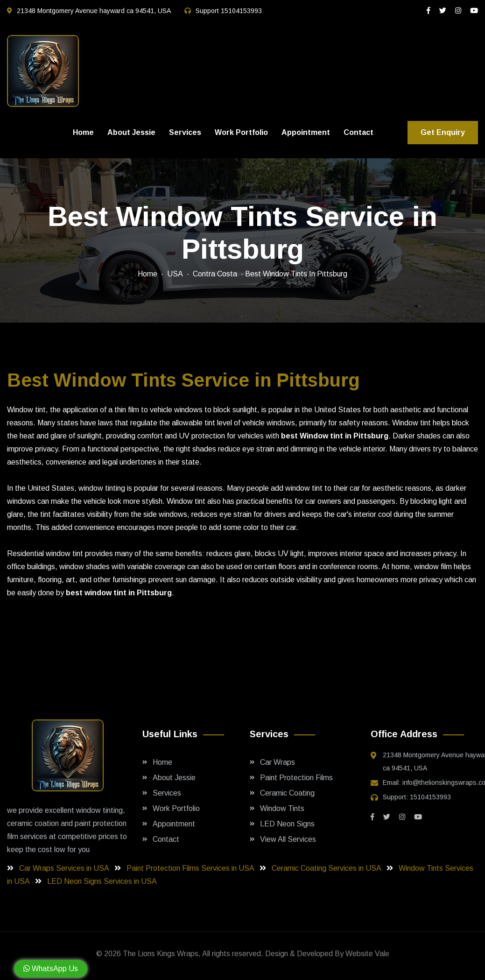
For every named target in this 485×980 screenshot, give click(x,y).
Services (185, 132)
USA (175, 274)
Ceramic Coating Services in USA (327, 868)
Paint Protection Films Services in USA (191, 868)
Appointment (306, 132)
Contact (358, 132)
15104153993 (241, 11)
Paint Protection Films (296, 778)
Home (83, 132)
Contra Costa (215, 274)
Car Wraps (278, 762)
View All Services (288, 839)
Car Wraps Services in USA (65, 868)
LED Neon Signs (287, 824)
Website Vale (367, 954)
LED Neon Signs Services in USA (103, 881)
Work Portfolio (241, 132)
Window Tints (282, 808)
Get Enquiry (443, 132)
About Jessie (131, 132)
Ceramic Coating (287, 793)
